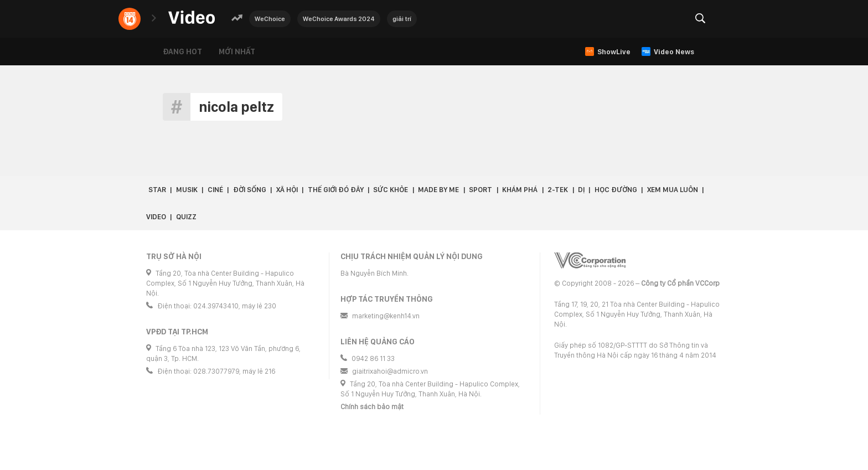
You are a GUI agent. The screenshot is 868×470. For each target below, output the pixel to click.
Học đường (616, 190)
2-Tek (558, 190)
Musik (187, 190)
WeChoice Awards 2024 (339, 19)
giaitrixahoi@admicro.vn (390, 371)
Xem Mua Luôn (673, 190)
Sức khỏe (391, 190)
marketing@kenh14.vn (386, 316)
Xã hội (287, 190)
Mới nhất (237, 51)
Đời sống (250, 190)
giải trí (402, 19)
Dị (581, 190)
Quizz (186, 217)
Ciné (215, 190)
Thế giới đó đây (336, 190)
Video (156, 217)
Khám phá (520, 190)
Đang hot (182, 51)
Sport (480, 190)
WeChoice (270, 19)
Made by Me (438, 190)
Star (157, 190)
